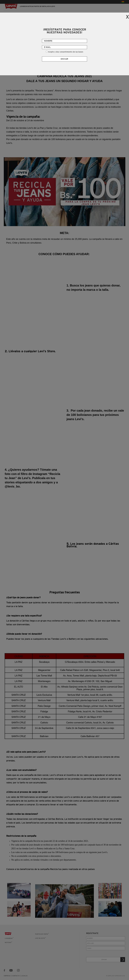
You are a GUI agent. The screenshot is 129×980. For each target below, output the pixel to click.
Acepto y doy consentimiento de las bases (66, 52)
